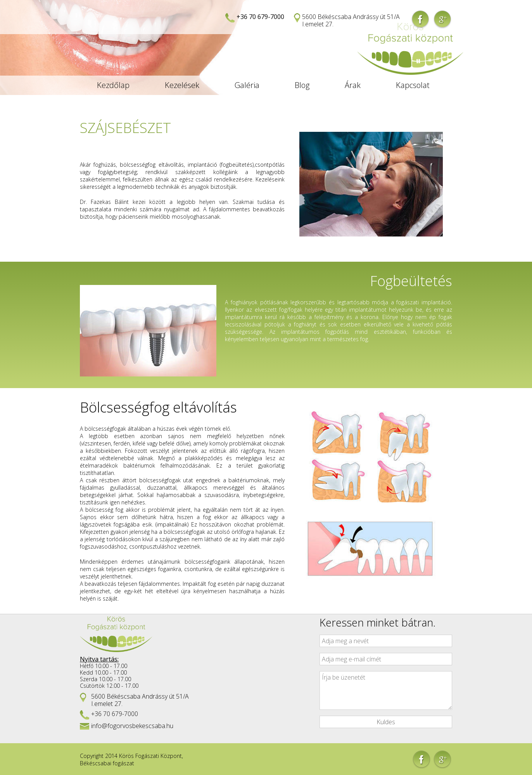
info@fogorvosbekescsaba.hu (132, 726)
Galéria (247, 85)
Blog (302, 85)
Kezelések (182, 85)
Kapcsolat (413, 85)
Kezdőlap (113, 85)
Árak (353, 85)
